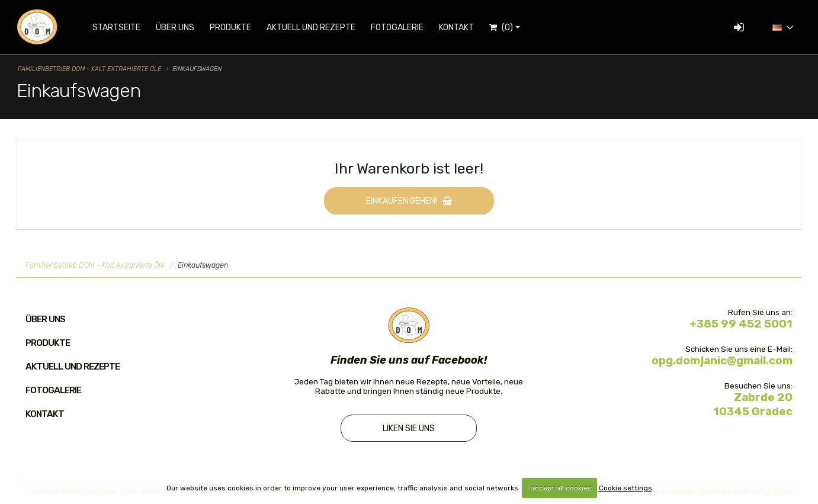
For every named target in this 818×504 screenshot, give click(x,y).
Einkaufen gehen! (409, 201)
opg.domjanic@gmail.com (722, 361)
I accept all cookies (559, 488)
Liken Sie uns (409, 429)
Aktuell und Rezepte (311, 28)
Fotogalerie (397, 28)
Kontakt (456, 28)
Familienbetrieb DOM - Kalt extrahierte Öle (89, 69)
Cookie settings (625, 488)
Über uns (175, 28)
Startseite (116, 28)
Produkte (230, 28)
